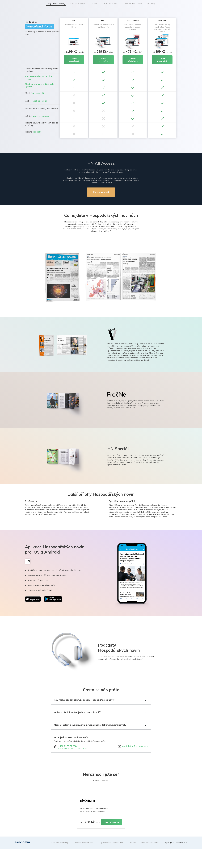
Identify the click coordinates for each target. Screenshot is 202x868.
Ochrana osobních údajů (84, 843)
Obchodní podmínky (60, 843)
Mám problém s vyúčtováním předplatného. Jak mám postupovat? (90, 725)
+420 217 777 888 (67, 746)
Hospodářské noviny (56, 4)
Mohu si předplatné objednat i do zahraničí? (78, 712)
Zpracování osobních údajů (112, 843)
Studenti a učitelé (78, 4)
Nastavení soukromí (150, 843)
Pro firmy (151, 4)
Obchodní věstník (110, 4)
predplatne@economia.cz (135, 746)
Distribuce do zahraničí (132, 4)
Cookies (132, 843)
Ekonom (94, 4)
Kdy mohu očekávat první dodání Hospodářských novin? (85, 700)
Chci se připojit (101, 192)
